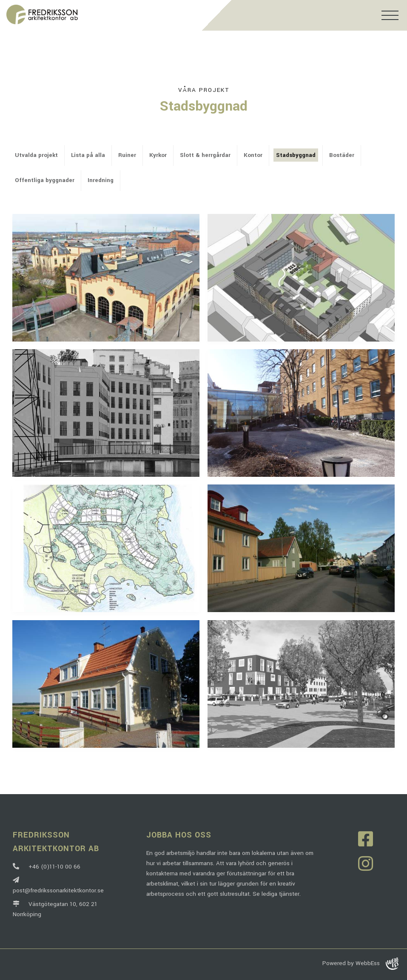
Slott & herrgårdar (205, 155)
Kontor (253, 155)
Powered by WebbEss (360, 964)
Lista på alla (88, 155)
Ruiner (127, 155)
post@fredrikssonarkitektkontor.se (58, 885)
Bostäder (342, 155)
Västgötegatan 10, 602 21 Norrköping (55, 909)
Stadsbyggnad (296, 155)
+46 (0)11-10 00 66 (47, 867)
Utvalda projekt (36, 155)
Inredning (101, 180)
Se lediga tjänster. (277, 894)
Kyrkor (158, 155)
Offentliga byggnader (45, 180)
